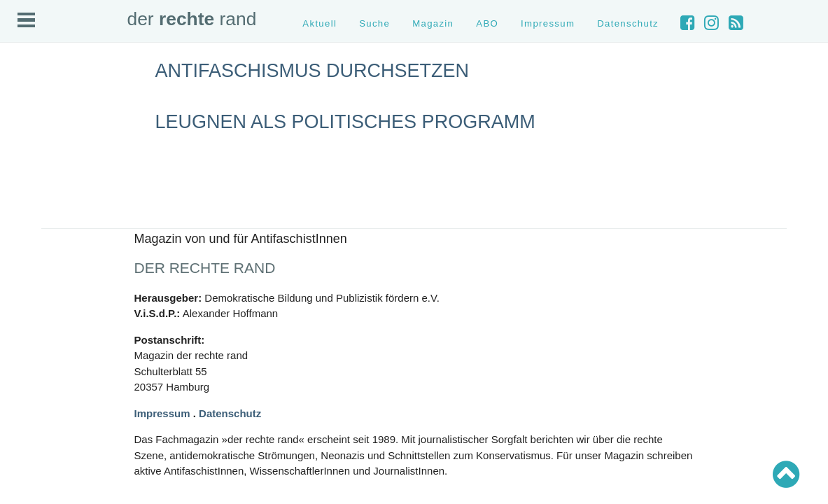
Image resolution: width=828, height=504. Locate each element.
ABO (487, 23)
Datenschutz (628, 23)
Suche (374, 23)
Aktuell (320, 23)
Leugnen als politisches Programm (345, 122)
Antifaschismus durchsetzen (313, 71)
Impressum (548, 23)
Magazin (433, 23)
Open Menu (26, 20)
